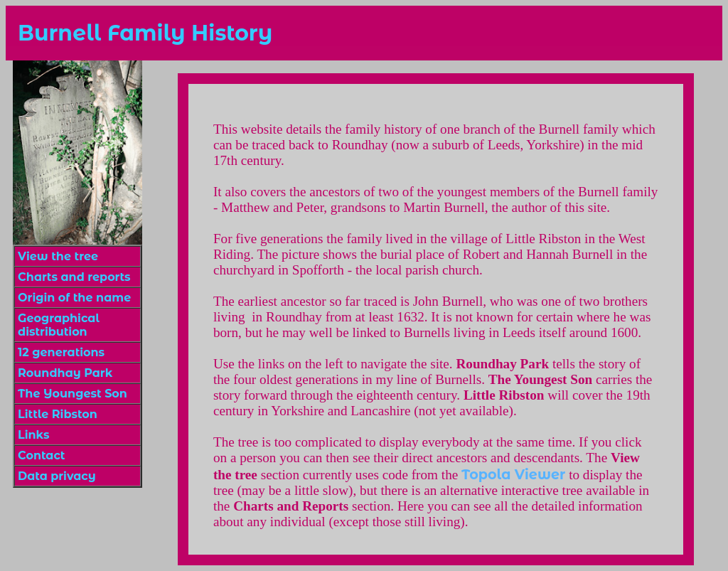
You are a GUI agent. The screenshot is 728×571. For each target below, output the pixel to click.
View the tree (58, 256)
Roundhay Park (65, 373)
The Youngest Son (73, 394)
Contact (41, 455)
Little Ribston (58, 414)
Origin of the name (74, 298)
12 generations (61, 352)
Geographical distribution (59, 325)
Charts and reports (74, 277)
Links (33, 435)
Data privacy (57, 476)
